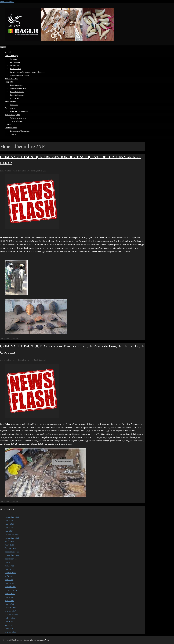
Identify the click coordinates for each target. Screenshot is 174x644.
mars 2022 (9, 569)
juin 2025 (9, 520)
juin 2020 (9, 597)
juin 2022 (9, 562)
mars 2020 (10, 604)
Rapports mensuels (17, 92)
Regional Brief (15, 98)
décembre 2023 (12, 534)
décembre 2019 (12, 615)
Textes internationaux (18, 118)
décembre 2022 (12, 552)
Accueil (8, 52)
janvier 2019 (10, 632)
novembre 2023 (12, 538)
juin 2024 (9, 527)
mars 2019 (9, 629)
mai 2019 (9, 622)
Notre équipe (15, 65)
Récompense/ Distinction (19, 75)
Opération (14, 339)
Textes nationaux (16, 121)
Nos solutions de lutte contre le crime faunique (27, 72)
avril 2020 (9, 601)
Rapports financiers (17, 95)
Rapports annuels (16, 85)
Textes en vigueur (13, 115)
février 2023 (10, 548)
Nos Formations (12, 79)
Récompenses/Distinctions (20, 131)
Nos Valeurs (14, 59)
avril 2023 (9, 541)
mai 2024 (9, 531)
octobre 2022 (11, 559)
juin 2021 (9, 580)
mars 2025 (9, 524)
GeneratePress (43, 640)
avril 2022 (9, 566)
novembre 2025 (12, 517)
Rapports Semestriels (18, 88)
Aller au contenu (7, 2)
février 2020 (10, 608)
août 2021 (9, 576)
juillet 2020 (10, 594)
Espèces (13, 134)
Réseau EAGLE (15, 69)
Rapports (9, 82)
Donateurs (14, 105)
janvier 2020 (10, 611)
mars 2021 (9, 583)
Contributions (11, 128)
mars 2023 (9, 545)
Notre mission (15, 62)
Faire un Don (10, 101)
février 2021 (10, 587)
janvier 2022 (10, 573)
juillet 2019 (10, 618)
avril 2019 (9, 625)
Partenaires (10, 108)
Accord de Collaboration (19, 111)
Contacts (9, 124)
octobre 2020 (11, 590)
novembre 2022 (12, 555)
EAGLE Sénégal (11, 56)
